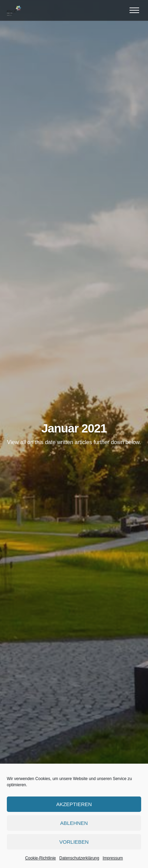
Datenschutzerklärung (79, 858)
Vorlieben (74, 842)
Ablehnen (74, 823)
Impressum (113, 858)
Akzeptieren (74, 804)
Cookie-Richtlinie (40, 858)
